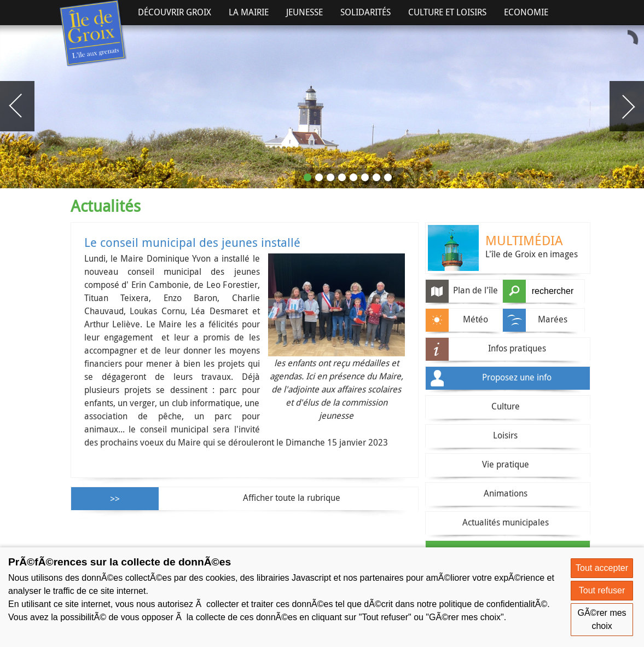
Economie (526, 12)
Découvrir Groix (175, 12)
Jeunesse (304, 12)
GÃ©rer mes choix (602, 619)
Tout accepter (602, 568)
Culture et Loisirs (447, 12)
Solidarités (365, 12)
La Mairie (249, 12)
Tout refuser (602, 590)
